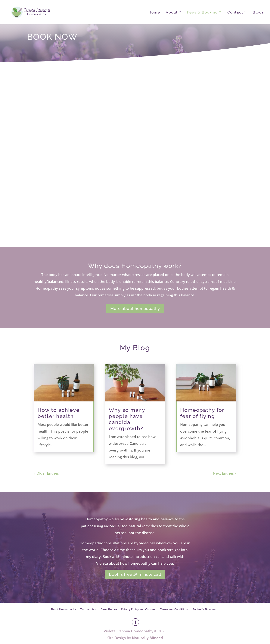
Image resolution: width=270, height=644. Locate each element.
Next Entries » (225, 473)
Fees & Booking (203, 13)
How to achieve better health (59, 413)
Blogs (258, 13)
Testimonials (88, 609)
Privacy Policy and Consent (139, 609)
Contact (235, 13)
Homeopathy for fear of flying (202, 413)
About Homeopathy (63, 609)
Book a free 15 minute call (135, 574)
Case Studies (109, 609)
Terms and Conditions (174, 609)
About (172, 13)
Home (154, 13)
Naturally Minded (147, 638)
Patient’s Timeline (204, 609)
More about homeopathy (135, 308)
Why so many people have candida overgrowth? (127, 419)
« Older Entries (46, 473)
